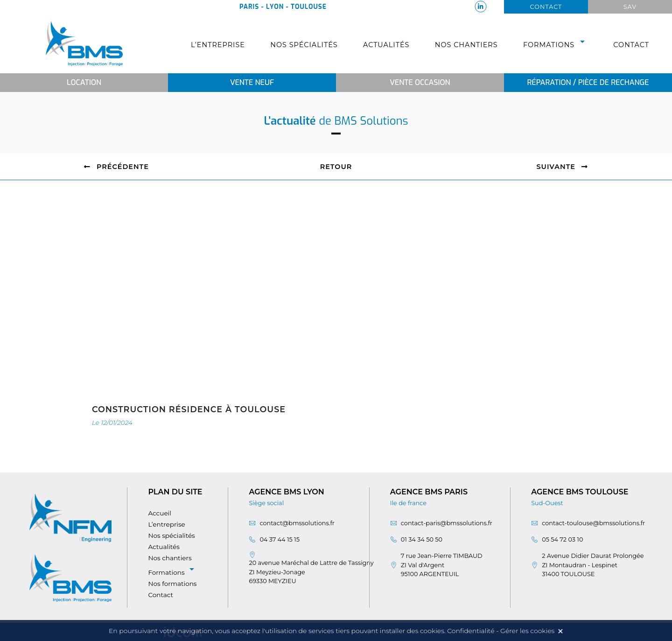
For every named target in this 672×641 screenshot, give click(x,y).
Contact (546, 7)
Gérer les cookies (527, 631)
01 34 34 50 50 (422, 539)
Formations (556, 45)
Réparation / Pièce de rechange (588, 82)
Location (84, 82)
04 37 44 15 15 (280, 539)
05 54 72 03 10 (562, 539)
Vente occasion (420, 82)
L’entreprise (218, 45)
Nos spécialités (304, 45)
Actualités (386, 45)
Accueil (160, 513)
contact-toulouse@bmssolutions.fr (593, 523)
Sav (630, 7)
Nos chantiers (466, 45)
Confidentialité (471, 631)
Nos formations (172, 584)
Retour (336, 167)
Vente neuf (252, 82)
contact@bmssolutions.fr (297, 523)
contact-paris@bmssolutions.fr (447, 523)
